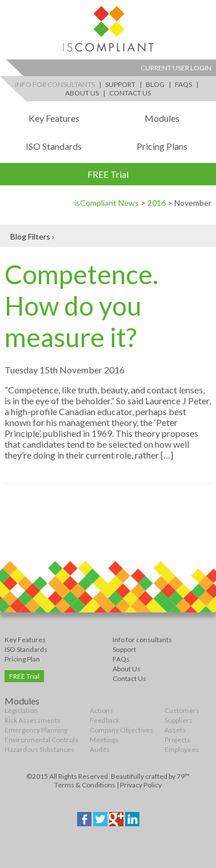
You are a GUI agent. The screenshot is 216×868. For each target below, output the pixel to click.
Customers (182, 710)
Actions (101, 710)
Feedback (105, 720)
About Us (82, 93)
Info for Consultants (55, 84)
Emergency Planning (36, 730)
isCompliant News (107, 203)
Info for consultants (142, 640)
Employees (182, 749)
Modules (162, 118)
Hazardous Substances (39, 749)
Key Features (54, 118)
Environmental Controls (41, 740)
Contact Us (130, 93)
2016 (157, 203)
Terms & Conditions (85, 785)
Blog (155, 84)
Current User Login (176, 68)
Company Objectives (121, 730)
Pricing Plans (162, 146)
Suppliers (179, 720)
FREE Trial (108, 174)
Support (120, 84)
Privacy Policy (141, 785)
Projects (177, 740)
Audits (100, 749)
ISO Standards (54, 146)
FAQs (183, 84)
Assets (175, 730)
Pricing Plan (22, 659)
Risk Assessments (33, 720)
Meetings (104, 740)
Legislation (21, 710)
